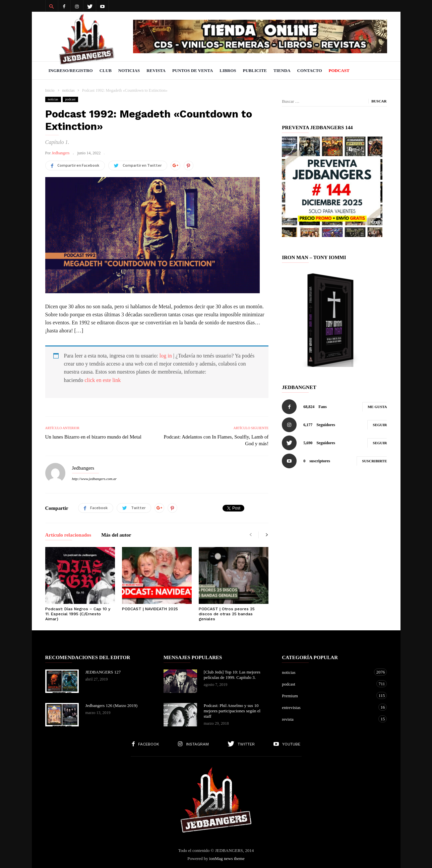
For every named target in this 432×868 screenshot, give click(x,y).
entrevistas (328, 707)
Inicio (50, 90)
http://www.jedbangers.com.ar (94, 479)
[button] (52, 6)
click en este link (103, 380)
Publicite (255, 70)
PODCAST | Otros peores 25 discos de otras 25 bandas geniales (227, 614)
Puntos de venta (193, 70)
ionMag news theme (227, 858)
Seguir (380, 425)
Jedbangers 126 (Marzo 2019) (112, 705)
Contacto (310, 70)
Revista (156, 70)
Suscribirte (374, 461)
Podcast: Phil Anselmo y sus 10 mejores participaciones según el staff (232, 711)
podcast (71, 99)
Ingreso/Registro (71, 70)
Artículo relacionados (68, 535)
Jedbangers (60, 153)
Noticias (129, 70)
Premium (328, 695)
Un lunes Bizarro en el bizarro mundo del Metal (93, 437)
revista (328, 719)
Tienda (282, 70)
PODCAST (339, 70)
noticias (53, 99)
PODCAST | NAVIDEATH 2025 (150, 609)
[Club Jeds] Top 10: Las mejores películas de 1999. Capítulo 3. (232, 675)
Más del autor (116, 535)
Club (106, 70)
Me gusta (377, 407)
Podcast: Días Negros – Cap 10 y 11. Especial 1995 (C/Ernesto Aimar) (78, 614)
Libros (228, 70)
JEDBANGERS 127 (103, 672)
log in (166, 356)
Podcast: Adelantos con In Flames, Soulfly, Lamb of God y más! (216, 440)
